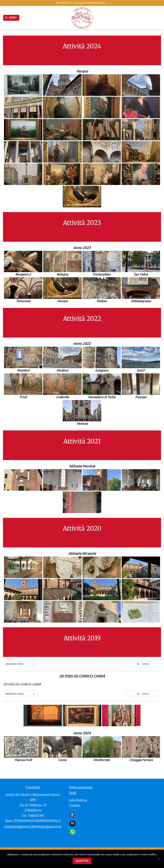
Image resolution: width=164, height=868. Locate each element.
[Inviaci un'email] (72, 824)
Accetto (82, 861)
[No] (159, 860)
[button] (11, 18)
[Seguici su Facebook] (72, 815)
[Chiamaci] (73, 832)
